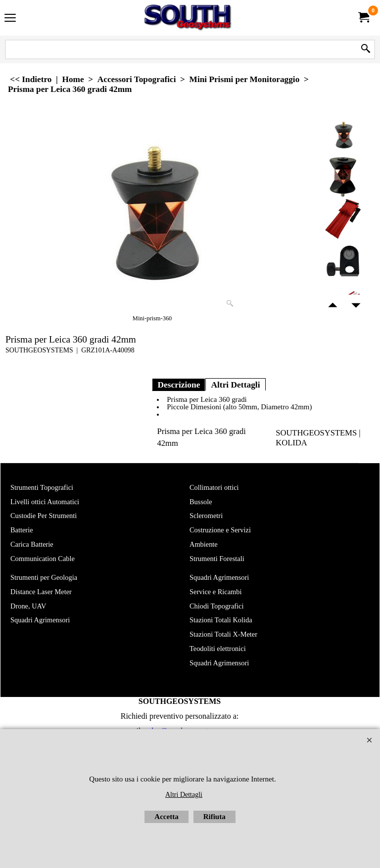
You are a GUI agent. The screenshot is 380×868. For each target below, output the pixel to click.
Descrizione (179, 385)
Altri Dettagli (235, 385)
